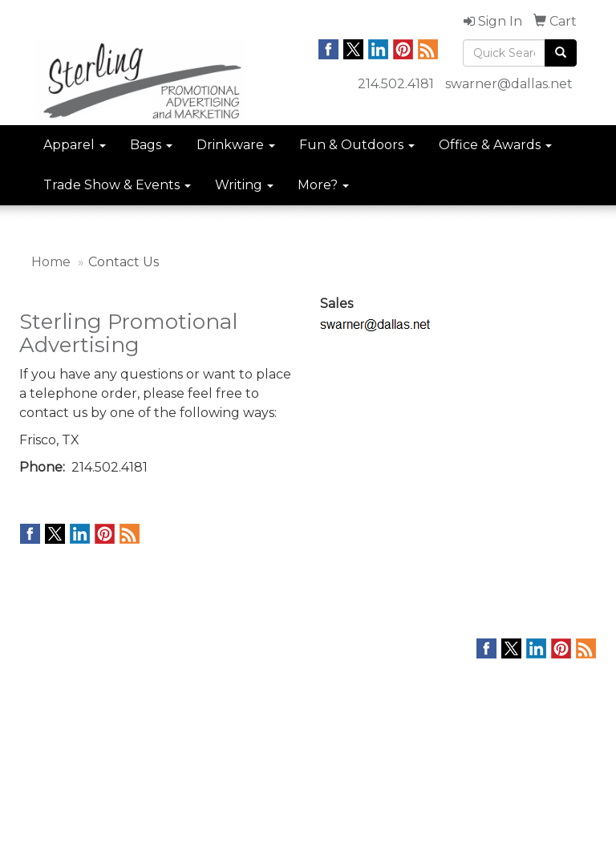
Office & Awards (495, 145)
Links (132, 688)
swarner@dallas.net (509, 84)
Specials (41, 733)
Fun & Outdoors (357, 145)
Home (51, 262)
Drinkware (236, 145)
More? (323, 185)
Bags (151, 145)
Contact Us (48, 711)
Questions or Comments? (101, 762)
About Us (43, 688)
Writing (244, 185)
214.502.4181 (396, 84)
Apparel (75, 145)
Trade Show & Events (117, 185)
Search (138, 666)
